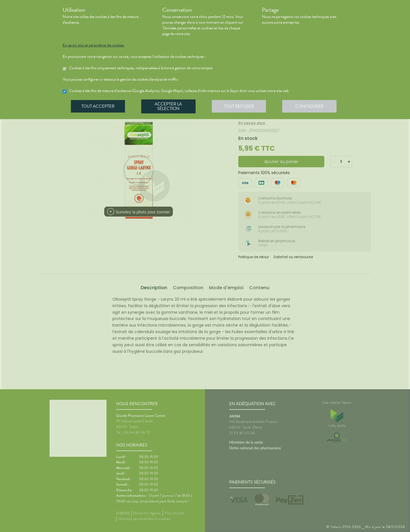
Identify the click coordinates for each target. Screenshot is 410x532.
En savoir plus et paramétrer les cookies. (94, 45)
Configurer (312, 107)
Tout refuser (241, 107)
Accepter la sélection (170, 107)
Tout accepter (98, 107)
